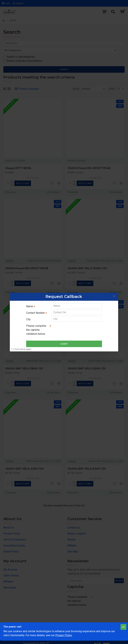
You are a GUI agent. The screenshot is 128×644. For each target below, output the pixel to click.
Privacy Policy (64, 635)
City (28, 319)
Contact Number (35, 312)
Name (30, 304)
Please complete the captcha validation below (36, 331)
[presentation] (74, 330)
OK (123, 627)
